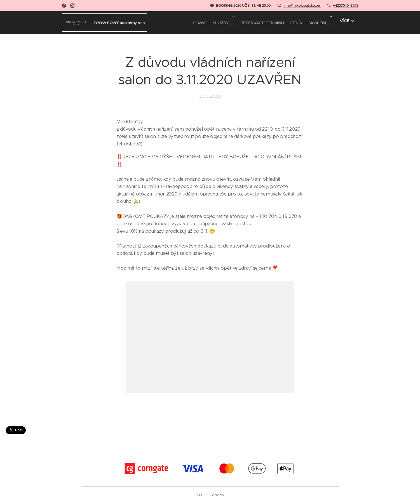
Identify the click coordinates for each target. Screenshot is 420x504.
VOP (200, 495)
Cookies (217, 495)
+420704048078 (346, 5)
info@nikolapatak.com (302, 5)
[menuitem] (182, 23)
